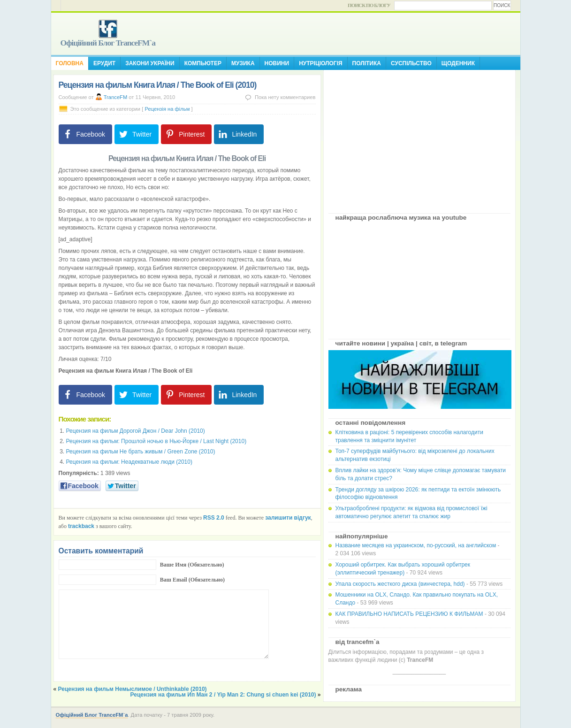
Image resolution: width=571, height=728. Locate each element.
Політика (367, 63)
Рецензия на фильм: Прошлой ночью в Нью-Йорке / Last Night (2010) (156, 441)
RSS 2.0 (214, 518)
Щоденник (458, 63)
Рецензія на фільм (167, 109)
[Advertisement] (419, 138)
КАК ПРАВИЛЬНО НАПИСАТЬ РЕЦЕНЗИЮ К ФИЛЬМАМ (409, 614)
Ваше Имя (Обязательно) (192, 565)
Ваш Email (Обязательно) (192, 580)
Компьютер (203, 63)
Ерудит (104, 63)
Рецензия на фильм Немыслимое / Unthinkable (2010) (133, 689)
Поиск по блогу (369, 5)
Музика (243, 63)
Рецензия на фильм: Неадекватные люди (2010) (129, 462)
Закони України (150, 63)
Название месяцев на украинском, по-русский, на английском (416, 545)
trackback (81, 526)
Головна (70, 63)
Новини (277, 63)
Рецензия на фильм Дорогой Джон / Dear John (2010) (136, 431)
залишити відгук (288, 518)
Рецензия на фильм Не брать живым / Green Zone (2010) (141, 452)
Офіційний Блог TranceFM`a (108, 43)
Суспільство (411, 63)
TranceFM (116, 97)
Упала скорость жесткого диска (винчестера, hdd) (400, 584)
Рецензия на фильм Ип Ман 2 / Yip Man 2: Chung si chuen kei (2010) (223, 695)
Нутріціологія (320, 63)
